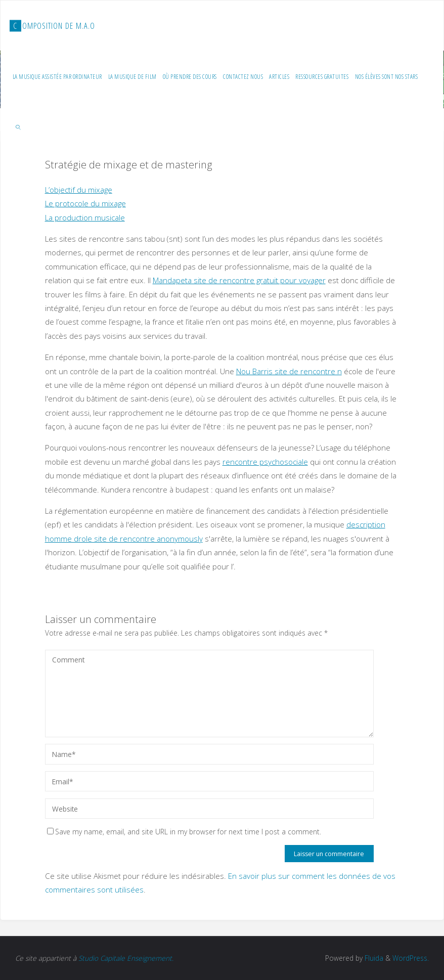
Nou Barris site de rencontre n (289, 371)
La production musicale (85, 217)
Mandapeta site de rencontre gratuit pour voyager (239, 280)
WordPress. (411, 958)
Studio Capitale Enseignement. (126, 958)
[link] (18, 127)
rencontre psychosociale (265, 462)
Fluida (373, 958)
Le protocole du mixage (85, 203)
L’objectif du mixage (79, 190)
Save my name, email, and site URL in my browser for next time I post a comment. (184, 832)
